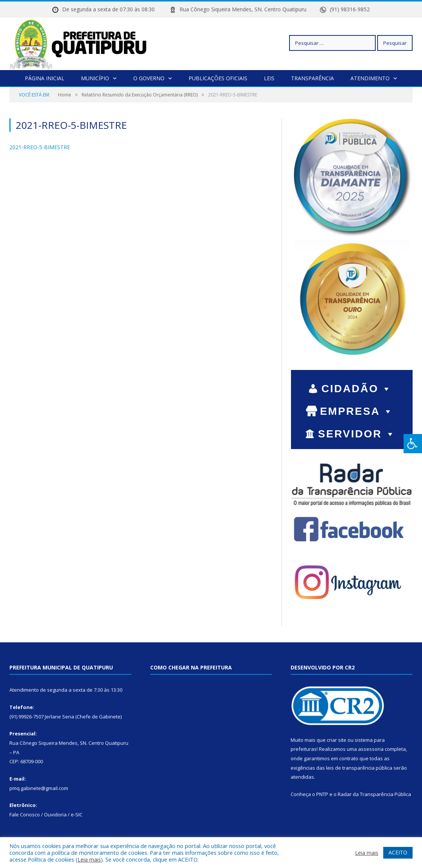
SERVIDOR (357, 434)
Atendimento (370, 78)
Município (95, 78)
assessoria (371, 749)
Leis (269, 78)
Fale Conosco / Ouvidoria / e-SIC (46, 815)
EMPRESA (357, 411)
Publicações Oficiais (218, 78)
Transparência (312, 78)
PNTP (322, 794)
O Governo (149, 78)
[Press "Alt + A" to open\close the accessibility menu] (413, 444)
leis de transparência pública (359, 768)
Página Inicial (45, 78)
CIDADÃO (357, 389)
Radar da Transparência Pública (374, 794)
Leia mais (89, 859)
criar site (337, 740)
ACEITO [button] (398, 852)
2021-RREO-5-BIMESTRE (40, 147)
